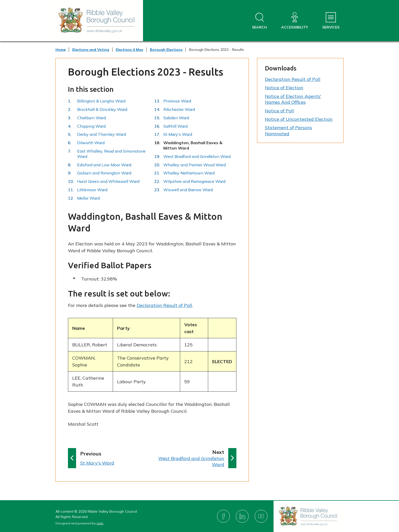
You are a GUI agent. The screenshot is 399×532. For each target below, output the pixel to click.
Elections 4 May (130, 50)
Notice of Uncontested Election (299, 119)
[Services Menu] (331, 21)
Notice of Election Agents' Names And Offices (293, 99)
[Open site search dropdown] (259, 21)
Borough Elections (166, 50)
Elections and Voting (91, 50)
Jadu (100, 523)
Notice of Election (284, 88)
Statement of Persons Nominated (288, 130)
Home (61, 50)
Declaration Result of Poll (164, 305)
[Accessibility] (295, 21)
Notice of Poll (279, 111)
